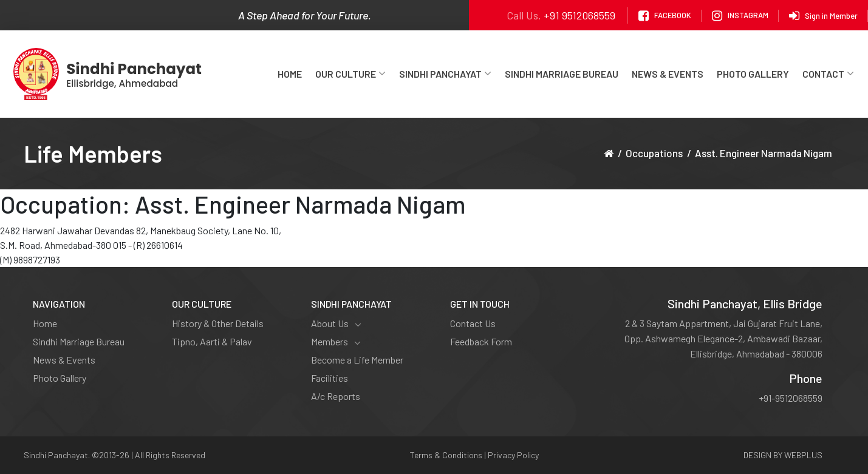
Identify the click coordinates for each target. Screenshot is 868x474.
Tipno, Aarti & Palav (212, 341)
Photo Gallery (753, 74)
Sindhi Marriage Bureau (562, 74)
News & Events (668, 74)
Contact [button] (828, 74)
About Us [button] (336, 323)
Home (290, 74)
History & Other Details (218, 323)
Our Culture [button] (350, 74)
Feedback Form (481, 341)
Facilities (330, 378)
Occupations (654, 153)
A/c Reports (336, 396)
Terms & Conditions (446, 455)
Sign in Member (823, 16)
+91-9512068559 (791, 398)
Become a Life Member (357, 360)
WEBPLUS (803, 455)
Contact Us (473, 323)
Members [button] (336, 342)
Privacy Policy (513, 455)
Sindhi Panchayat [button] (445, 74)
